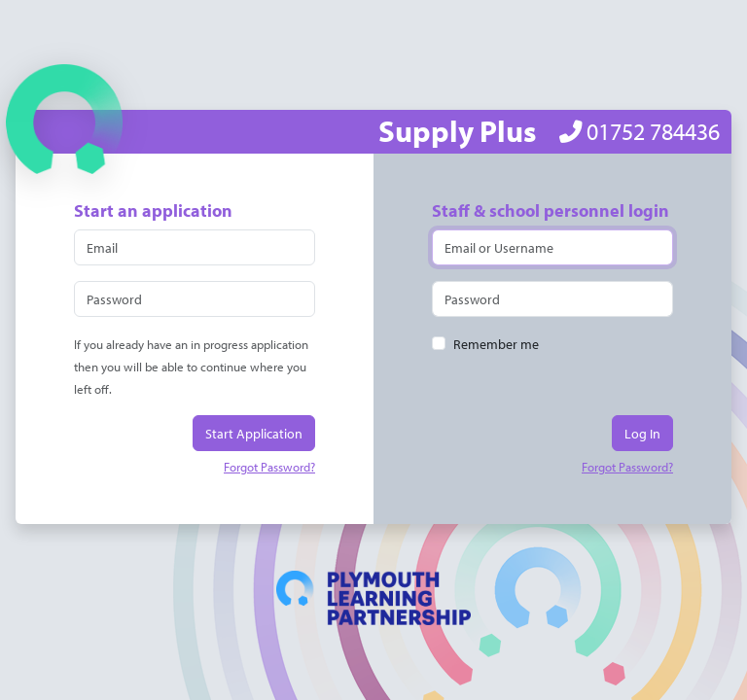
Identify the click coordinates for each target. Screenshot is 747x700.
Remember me (496, 344)
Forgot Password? (269, 467)
